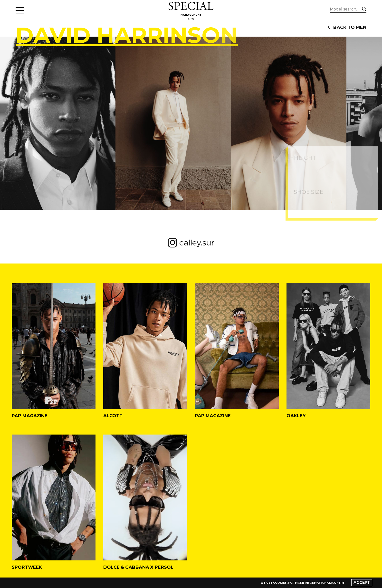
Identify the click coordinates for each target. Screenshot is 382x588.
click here (336, 583)
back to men (347, 27)
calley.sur (191, 243)
